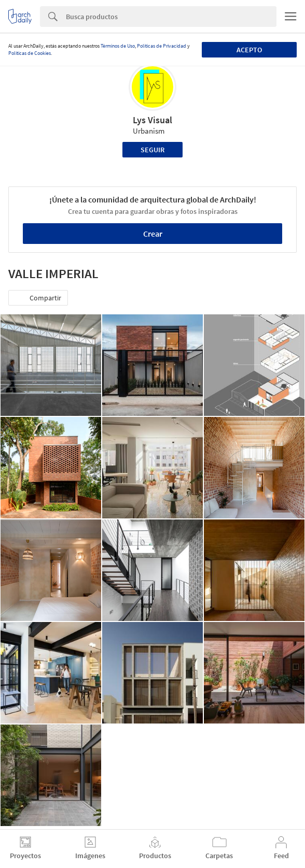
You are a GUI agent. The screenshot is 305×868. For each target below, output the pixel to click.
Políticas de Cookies (30, 53)
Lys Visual (152, 120)
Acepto (249, 50)
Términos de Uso (118, 46)
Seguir (152, 150)
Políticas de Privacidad (162, 46)
